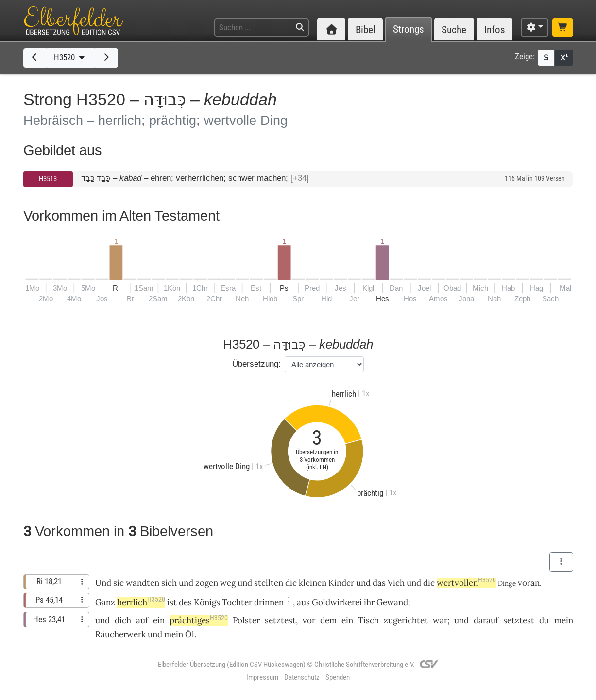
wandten (143, 583)
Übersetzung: (256, 364)
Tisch (368, 620)
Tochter (237, 602)
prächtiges (199, 620)
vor (309, 620)
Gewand (392, 602)
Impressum (262, 677)
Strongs (409, 29)
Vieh (396, 583)
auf (142, 620)
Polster (246, 620)
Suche (454, 29)
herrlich (141, 602)
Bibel (366, 29)
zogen (207, 583)
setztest (280, 620)
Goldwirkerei (337, 602)
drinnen (269, 602)
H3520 (70, 57)
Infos (495, 29)
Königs (207, 602)
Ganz (105, 602)
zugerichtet (406, 620)
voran (529, 583)
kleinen (313, 583)
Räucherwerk (120, 634)
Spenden (338, 677)
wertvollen (466, 583)
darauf (486, 620)
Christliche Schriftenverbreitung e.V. (365, 665)
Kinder (341, 583)
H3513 (48, 179)
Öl (190, 634)
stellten (269, 583)
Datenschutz (302, 677)
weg (228, 583)
